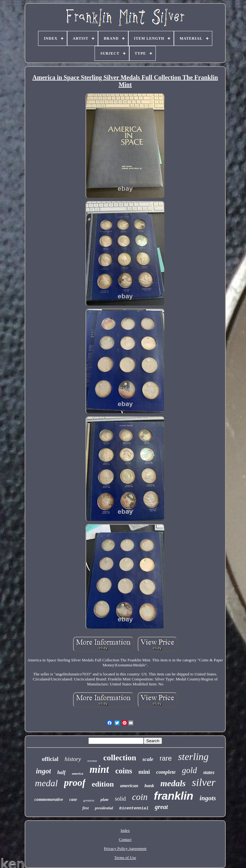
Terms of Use (125, 858)
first (86, 808)
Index (125, 830)
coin (140, 797)
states (209, 772)
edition (103, 784)
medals (173, 783)
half (61, 772)
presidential (104, 808)
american (129, 786)
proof (75, 783)
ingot (44, 771)
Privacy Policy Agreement (125, 848)
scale (148, 759)
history (73, 759)
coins (124, 771)
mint (99, 769)
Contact (125, 839)
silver (204, 782)
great (161, 807)
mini (144, 772)
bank (149, 786)
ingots (208, 798)
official (50, 759)
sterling (193, 757)
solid (120, 799)
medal (46, 783)
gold (189, 770)
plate (105, 799)
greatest (89, 800)
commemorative (49, 799)
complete (166, 772)
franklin (174, 796)
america (78, 773)
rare (166, 758)
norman (92, 761)
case (73, 799)
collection (120, 758)
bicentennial (134, 808)
